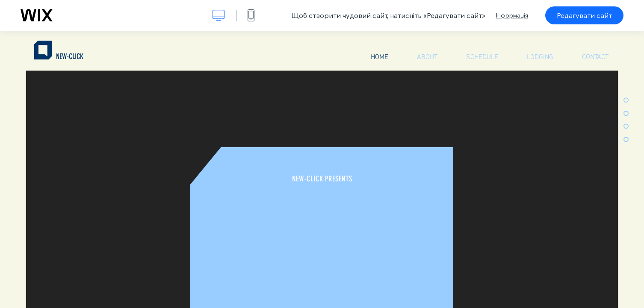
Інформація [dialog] (512, 15)
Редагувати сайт (584, 15)
